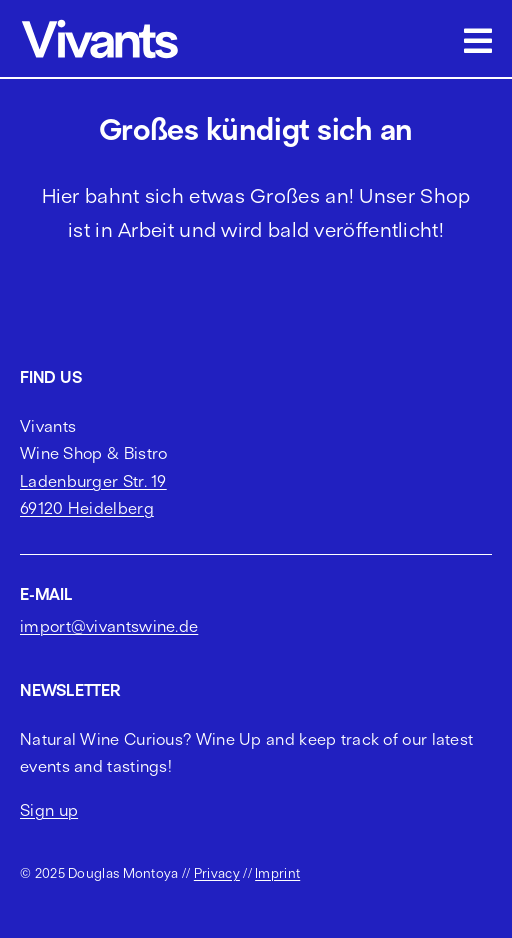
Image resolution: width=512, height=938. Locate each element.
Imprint (277, 873)
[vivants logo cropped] (100, 22)
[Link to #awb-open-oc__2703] (478, 41)
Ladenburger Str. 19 (93, 481)
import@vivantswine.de (109, 626)
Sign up (49, 810)
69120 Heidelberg (87, 508)
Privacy (217, 873)
